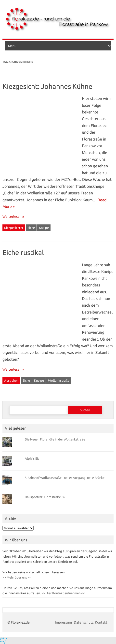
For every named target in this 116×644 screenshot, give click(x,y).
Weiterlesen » (13, 217)
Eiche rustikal (23, 252)
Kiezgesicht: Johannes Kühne (47, 86)
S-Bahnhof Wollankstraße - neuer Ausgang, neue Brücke (65, 478)
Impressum (64, 622)
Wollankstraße (59, 380)
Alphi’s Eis (32, 458)
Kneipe (44, 228)
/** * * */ (4, 640)
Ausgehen (11, 380)
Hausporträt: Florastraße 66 (45, 497)
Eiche (31, 228)
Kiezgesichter (14, 228)
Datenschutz (84, 622)
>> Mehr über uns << (17, 577)
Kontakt (101, 622)
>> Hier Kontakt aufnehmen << (63, 593)
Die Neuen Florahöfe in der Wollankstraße (55, 439)
